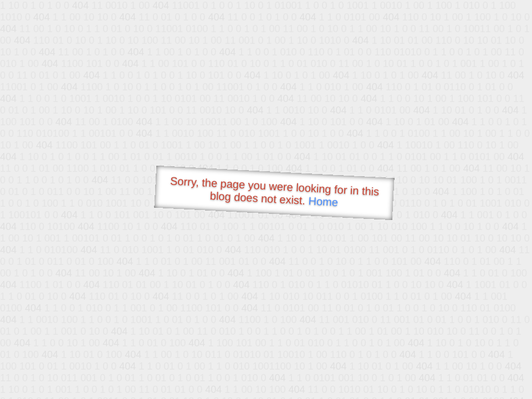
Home (323, 201)
